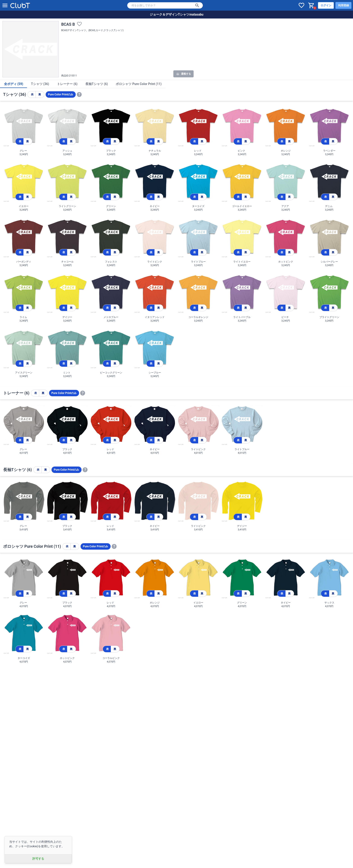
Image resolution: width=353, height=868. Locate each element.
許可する (38, 859)
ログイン (326, 5)
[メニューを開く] (5, 5)
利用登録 (344, 5)
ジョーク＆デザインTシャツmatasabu (177, 14)
